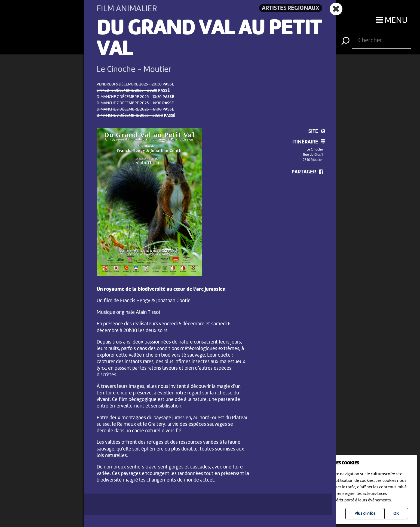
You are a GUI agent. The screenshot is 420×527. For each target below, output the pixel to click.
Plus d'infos (365, 514)
